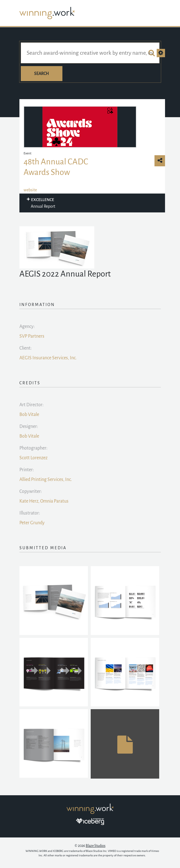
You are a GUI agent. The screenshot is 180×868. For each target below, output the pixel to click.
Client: (26, 348)
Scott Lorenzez (33, 458)
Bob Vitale (29, 415)
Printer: (27, 470)
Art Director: (31, 405)
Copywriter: (31, 491)
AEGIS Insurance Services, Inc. (48, 358)
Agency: (27, 327)
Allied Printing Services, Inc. (46, 480)
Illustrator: (30, 513)
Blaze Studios (96, 846)
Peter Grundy (32, 523)
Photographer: (33, 448)
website (30, 190)
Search (41, 74)
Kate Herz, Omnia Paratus (44, 501)
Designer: (29, 427)
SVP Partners (32, 336)
